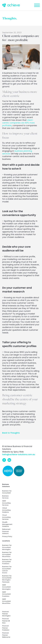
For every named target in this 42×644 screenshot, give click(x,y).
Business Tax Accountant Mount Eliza (7, 554)
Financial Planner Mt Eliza (6, 621)
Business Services (5, 497)
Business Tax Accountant (7, 492)
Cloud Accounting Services (6, 517)
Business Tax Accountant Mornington (7, 547)
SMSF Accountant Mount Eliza (6, 601)
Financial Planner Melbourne (6, 635)
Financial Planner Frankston (6, 628)
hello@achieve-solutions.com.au (19, 454)
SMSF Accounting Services (6, 503)
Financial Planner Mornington (6, 614)
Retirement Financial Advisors (6, 531)
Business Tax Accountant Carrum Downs (7, 570)
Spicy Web (19, 452)
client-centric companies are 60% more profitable (18, 123)
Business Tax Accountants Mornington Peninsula (7, 579)
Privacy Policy (7, 537)
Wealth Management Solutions (7, 524)
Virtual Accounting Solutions (6, 510)
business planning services (17, 152)
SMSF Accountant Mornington (6, 587)
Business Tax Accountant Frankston (7, 562)
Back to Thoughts (11, 433)
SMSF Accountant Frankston (6, 594)
